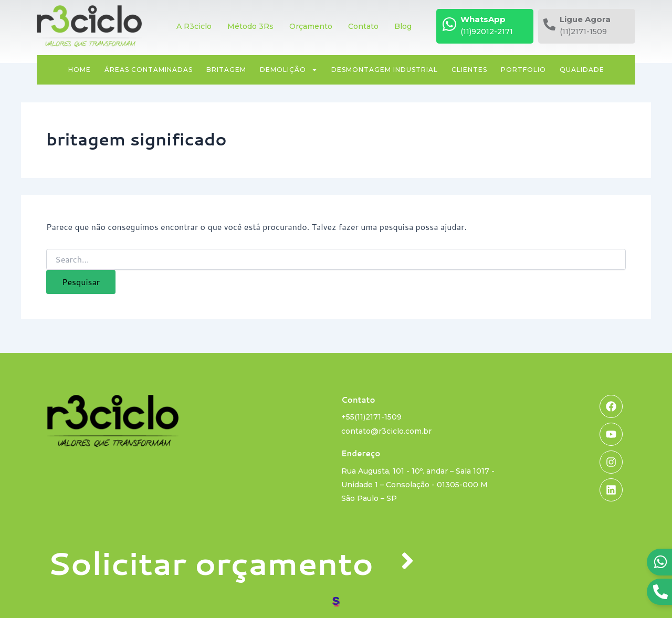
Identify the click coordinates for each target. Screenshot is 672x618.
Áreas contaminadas (149, 70)
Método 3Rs (250, 26)
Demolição (289, 70)
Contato (363, 26)
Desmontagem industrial (385, 70)
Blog (403, 26)
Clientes (469, 70)
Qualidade (582, 70)
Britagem (226, 70)
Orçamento (311, 26)
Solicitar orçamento (210, 563)
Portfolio (523, 70)
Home (80, 70)
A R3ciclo (194, 26)
